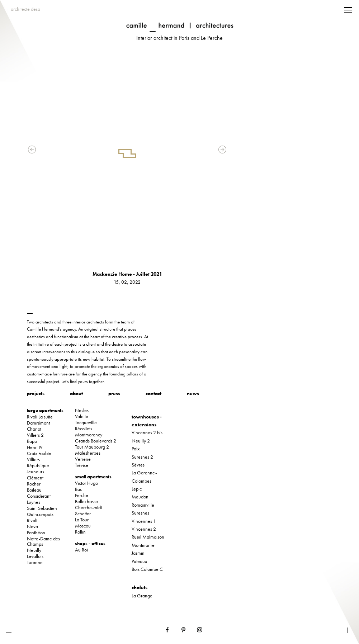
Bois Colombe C (147, 569)
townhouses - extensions (147, 421)
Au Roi (81, 550)
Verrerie (83, 459)
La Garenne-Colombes (144, 477)
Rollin (80, 532)
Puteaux (139, 561)
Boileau (34, 490)
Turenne (35, 562)
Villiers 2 (35, 435)
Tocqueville (86, 423)
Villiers (33, 460)
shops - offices (90, 543)
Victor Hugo (86, 483)
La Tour (82, 520)
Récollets (84, 429)
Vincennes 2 (144, 529)
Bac (79, 489)
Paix (136, 449)
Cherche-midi (88, 508)
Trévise (82, 465)
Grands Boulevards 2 (96, 441)
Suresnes (140, 513)
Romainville (143, 505)
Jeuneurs (36, 472)
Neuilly (34, 550)
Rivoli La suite (40, 417)
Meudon (140, 497)
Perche (82, 495)
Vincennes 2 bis (147, 432)
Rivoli (32, 520)
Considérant (39, 496)
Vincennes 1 (144, 521)
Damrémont (38, 423)
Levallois (35, 556)
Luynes (34, 502)
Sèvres (138, 465)
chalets (140, 587)
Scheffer (83, 514)
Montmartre (143, 545)
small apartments (93, 477)
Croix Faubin (39, 453)
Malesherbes (88, 453)
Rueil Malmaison (148, 537)
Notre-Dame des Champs (43, 541)
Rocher (34, 484)
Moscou (83, 526)
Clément (35, 478)
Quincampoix (40, 514)
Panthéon (36, 533)
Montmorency (89, 435)
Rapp (32, 441)
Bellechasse (86, 501)
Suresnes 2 (142, 457)
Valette (82, 416)
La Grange (142, 596)
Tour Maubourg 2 (92, 447)
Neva (32, 527)
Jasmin (138, 553)
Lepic (137, 489)
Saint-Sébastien (42, 508)
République (38, 466)
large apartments (45, 410)
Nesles (82, 410)
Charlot (34, 429)
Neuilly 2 (141, 441)
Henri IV (35, 447)
